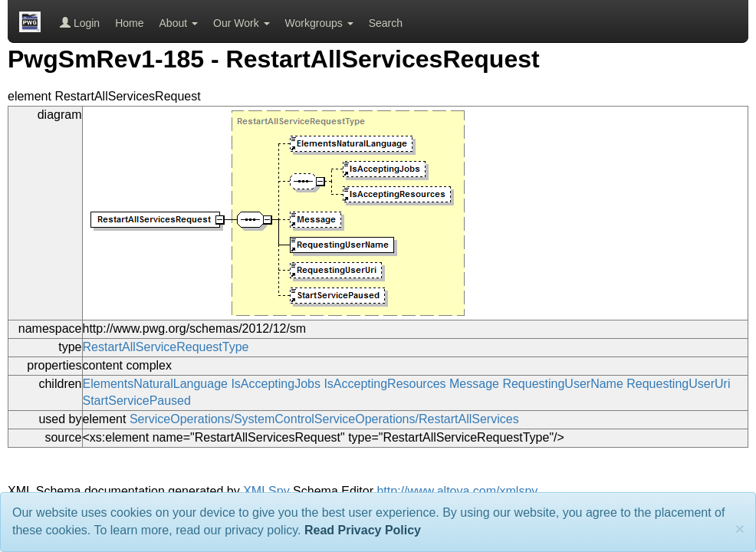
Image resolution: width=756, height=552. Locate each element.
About (179, 23)
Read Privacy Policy (363, 530)
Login (80, 23)
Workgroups (319, 23)
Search (386, 23)
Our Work (242, 23)
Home (129, 23)
